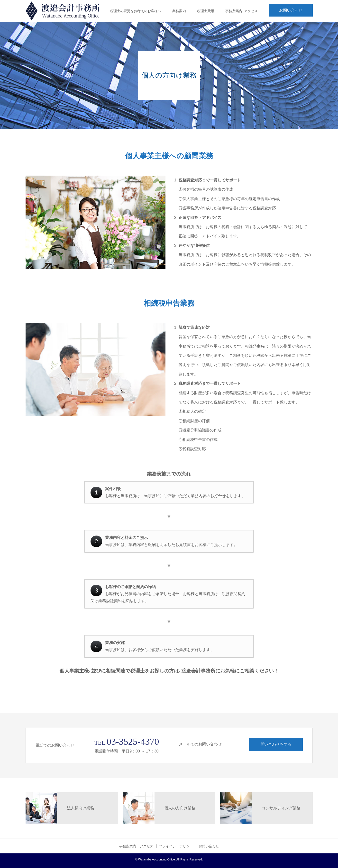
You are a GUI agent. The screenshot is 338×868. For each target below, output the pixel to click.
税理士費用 (206, 11)
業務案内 (179, 11)
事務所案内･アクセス (242, 11)
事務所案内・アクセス (136, 846)
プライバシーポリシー (176, 846)
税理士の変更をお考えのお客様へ (136, 11)
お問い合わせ (291, 10)
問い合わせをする (276, 744)
